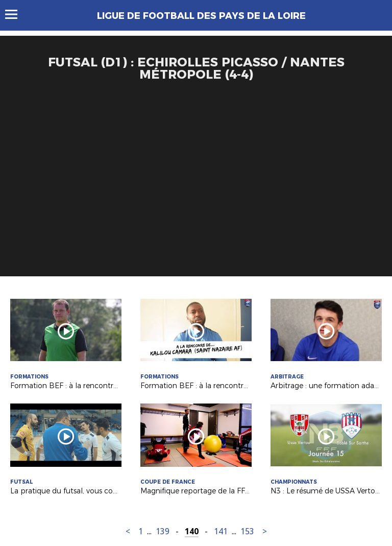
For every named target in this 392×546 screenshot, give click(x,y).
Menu (16, 14)
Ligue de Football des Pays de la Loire (201, 16)
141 (221, 531)
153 (247, 531)
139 (163, 531)
